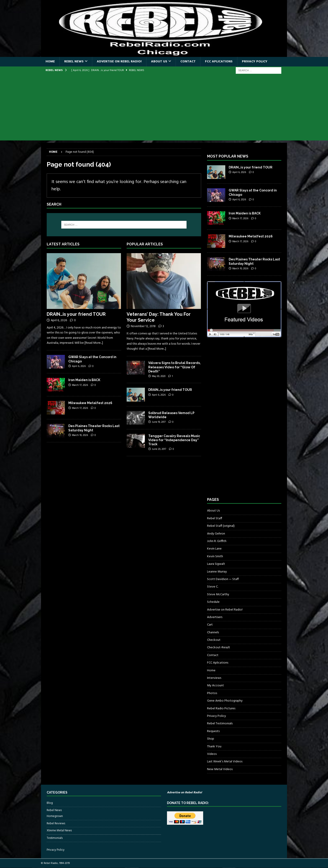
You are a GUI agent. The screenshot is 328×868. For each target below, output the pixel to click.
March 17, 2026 (80, 385)
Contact (188, 62)
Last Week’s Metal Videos (225, 762)
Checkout (214, 640)
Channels (213, 633)
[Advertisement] (164, 109)
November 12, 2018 (143, 326)
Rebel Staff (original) (221, 526)
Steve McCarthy (218, 594)
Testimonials (55, 838)
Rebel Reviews (56, 823)
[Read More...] (94, 343)
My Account (215, 686)
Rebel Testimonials (220, 724)
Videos (212, 754)
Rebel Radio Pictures (221, 709)
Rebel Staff (215, 518)
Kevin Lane (214, 549)
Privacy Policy (255, 62)
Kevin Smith (215, 556)
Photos (212, 693)
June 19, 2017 (159, 422)
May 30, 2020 (159, 376)
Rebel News (74, 62)
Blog (50, 803)
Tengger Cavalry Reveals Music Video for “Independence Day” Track (174, 440)
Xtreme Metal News (59, 831)
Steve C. (213, 587)
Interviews (214, 678)
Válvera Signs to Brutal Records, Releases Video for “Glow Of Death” (174, 367)
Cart (210, 625)
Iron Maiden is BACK (84, 380)
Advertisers (215, 617)
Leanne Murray (217, 572)
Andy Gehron (216, 534)
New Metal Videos (220, 769)
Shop (211, 739)
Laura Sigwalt (216, 564)
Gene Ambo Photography (225, 701)
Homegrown (55, 816)
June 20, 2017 (159, 449)
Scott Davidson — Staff (223, 579)
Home (50, 62)
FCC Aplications (219, 62)
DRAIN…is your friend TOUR (76, 314)
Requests (213, 731)
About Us (159, 62)
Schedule (213, 602)
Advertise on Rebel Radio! (119, 62)
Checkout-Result (219, 648)
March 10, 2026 (80, 435)
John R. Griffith (217, 541)
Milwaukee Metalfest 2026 (90, 403)
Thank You (214, 747)
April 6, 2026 (59, 320)
